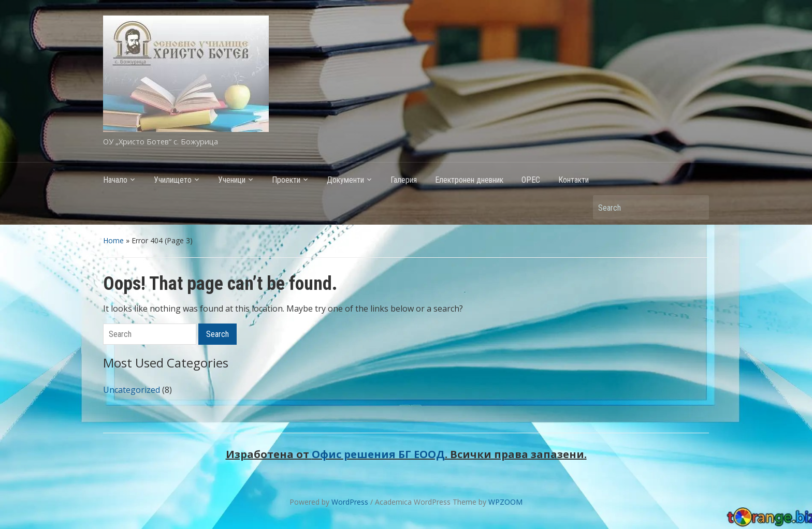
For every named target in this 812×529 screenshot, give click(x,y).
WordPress (350, 502)
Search (696, 207)
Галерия (404, 180)
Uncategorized (132, 390)
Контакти (574, 180)
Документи (345, 180)
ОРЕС (531, 180)
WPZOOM (505, 502)
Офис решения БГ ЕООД (378, 454)
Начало (115, 180)
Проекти (286, 180)
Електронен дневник (469, 180)
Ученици (232, 180)
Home (113, 240)
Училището (173, 180)
